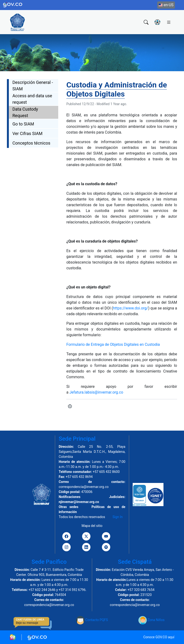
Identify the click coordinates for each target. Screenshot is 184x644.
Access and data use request (32, 99)
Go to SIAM (23, 124)
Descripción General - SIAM (33, 86)
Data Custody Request (25, 112)
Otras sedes (68, 507)
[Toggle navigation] (169, 22)
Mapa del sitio (92, 526)
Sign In (118, 517)
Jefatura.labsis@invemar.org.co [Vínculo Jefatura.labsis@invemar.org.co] (96, 392)
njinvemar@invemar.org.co (79, 502)
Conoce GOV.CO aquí (159, 637)
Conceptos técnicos (31, 143)
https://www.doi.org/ (130, 308)
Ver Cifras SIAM (27, 133)
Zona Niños (152, 620)
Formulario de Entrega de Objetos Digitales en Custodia (113, 344)
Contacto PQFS (92, 620)
